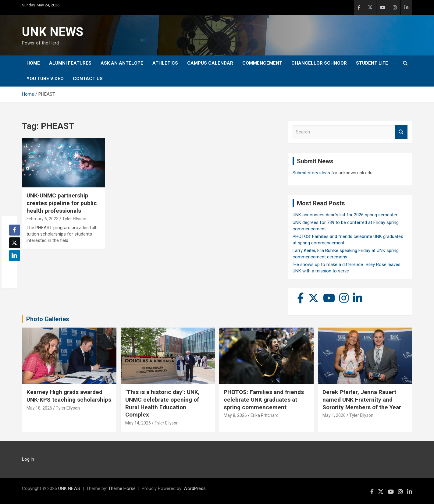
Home (33, 63)
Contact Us (88, 79)
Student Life (372, 63)
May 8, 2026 (235, 415)
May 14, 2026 (138, 423)
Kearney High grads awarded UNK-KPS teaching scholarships (69, 396)
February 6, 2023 (43, 219)
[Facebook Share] (15, 230)
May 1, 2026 (334, 415)
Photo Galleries (48, 319)
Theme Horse (122, 488)
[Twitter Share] (15, 243)
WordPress (195, 488)
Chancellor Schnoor (319, 63)
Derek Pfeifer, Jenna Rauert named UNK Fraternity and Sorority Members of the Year (362, 399)
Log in (28, 459)
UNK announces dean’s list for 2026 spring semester (345, 215)
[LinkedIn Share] (15, 256)
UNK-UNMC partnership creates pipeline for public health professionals (62, 203)
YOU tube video (45, 79)
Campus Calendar (210, 63)
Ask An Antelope (122, 63)
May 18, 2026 (39, 408)
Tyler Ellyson (74, 219)
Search (401, 132)
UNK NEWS (53, 32)
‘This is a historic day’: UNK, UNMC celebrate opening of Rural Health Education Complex (162, 403)
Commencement (262, 63)
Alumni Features (70, 63)
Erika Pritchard (265, 415)
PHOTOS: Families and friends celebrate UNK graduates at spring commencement (264, 399)
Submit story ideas (311, 173)
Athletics (165, 63)
